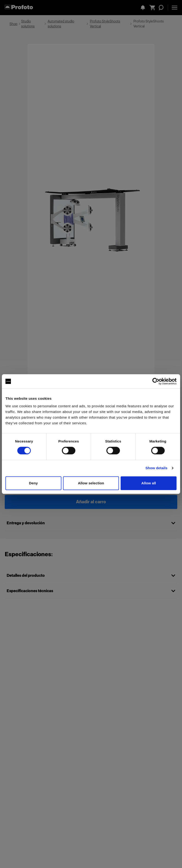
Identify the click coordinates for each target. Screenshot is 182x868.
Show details (157, 468)
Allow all (149, 483)
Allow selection (91, 483)
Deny (33, 483)
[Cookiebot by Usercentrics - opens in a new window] (156, 381)
